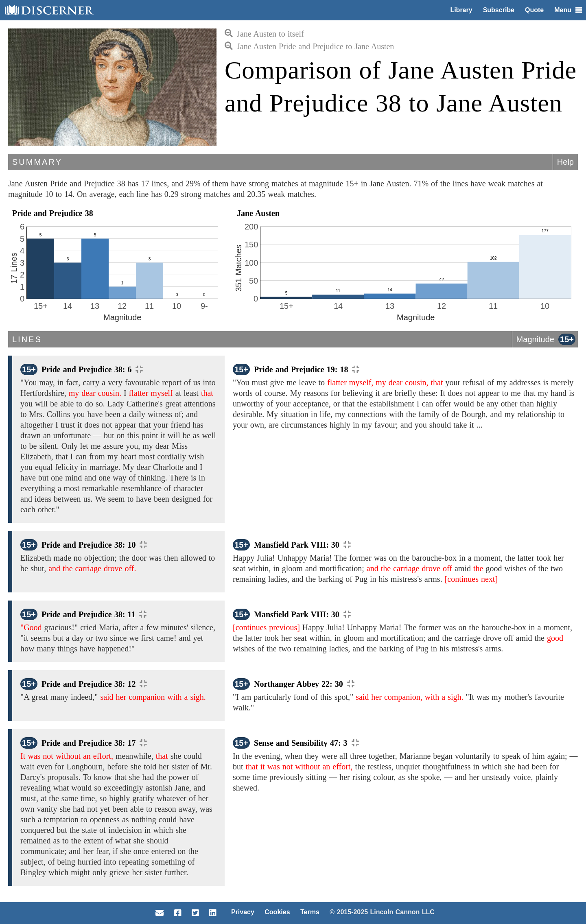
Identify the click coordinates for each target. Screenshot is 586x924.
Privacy (243, 912)
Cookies (277, 912)
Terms (310, 912)
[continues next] (471, 579)
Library (461, 10)
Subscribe (499, 10)
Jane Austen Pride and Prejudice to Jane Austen (309, 46)
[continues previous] (266, 627)
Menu (568, 10)
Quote (534, 10)
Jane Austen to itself (264, 34)
